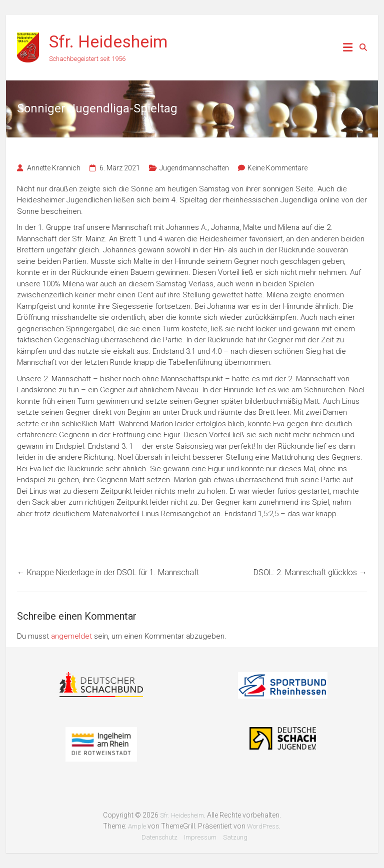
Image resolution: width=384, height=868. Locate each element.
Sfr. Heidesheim (108, 41)
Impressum (200, 837)
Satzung (235, 837)
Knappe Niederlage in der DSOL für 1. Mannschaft (108, 572)
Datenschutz (159, 837)
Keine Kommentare (277, 168)
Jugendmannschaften (194, 168)
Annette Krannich (54, 168)
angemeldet (71, 636)
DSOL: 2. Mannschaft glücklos (310, 572)
